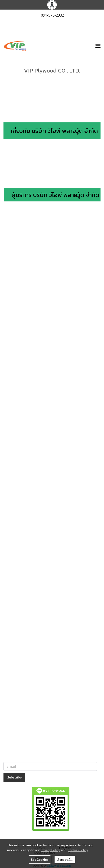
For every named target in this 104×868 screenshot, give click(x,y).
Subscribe (14, 777)
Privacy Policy (50, 850)
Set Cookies (40, 859)
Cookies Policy (78, 850)
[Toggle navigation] (98, 46)
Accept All (65, 859)
